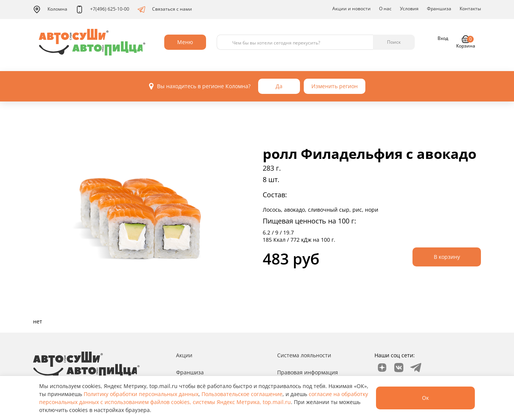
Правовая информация (308, 372)
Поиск (394, 42)
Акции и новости (351, 9)
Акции (184, 355)
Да (279, 86)
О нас (385, 9)
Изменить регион (335, 86)
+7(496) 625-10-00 (102, 10)
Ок (425, 398)
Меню (185, 42)
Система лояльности (304, 355)
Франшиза (439, 9)
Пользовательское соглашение (242, 394)
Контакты (470, 9)
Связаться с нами (165, 10)
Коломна (50, 10)
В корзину (447, 257)
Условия (409, 9)
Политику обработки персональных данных (141, 394)
